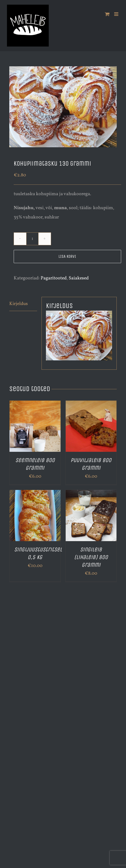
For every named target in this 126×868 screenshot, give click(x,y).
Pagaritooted (54, 278)
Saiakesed (79, 278)
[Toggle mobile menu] (117, 14)
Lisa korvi (67, 256)
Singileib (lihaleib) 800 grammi (91, 557)
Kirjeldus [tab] (19, 304)
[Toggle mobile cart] (107, 14)
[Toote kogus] (32, 239)
